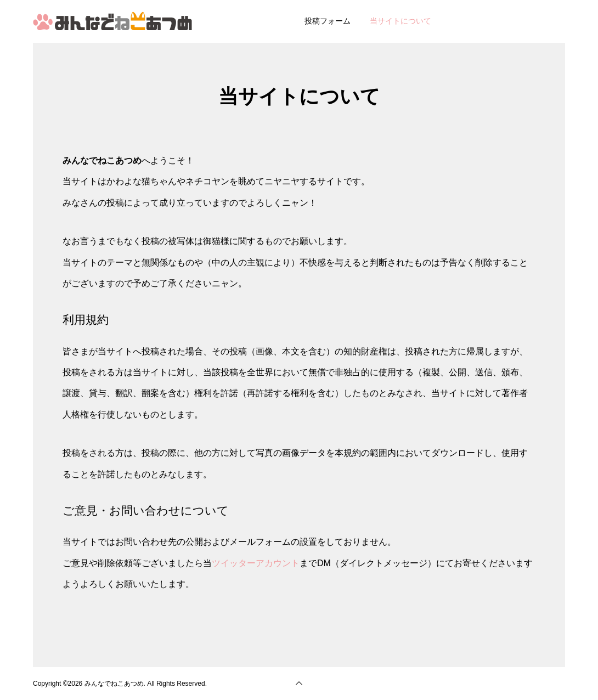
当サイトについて (400, 21)
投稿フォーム (328, 21)
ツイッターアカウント (256, 563)
